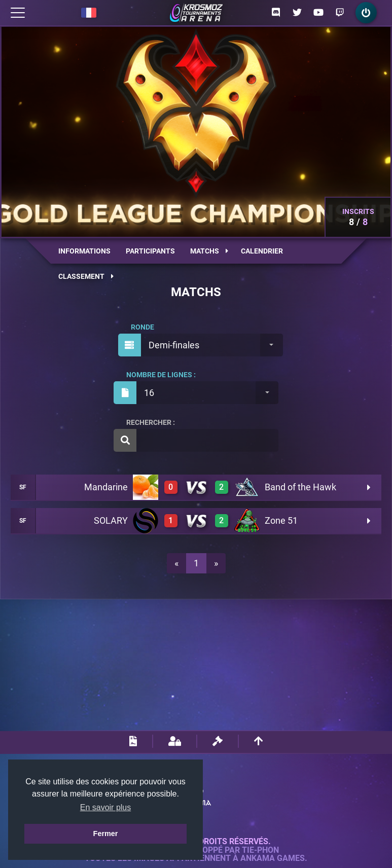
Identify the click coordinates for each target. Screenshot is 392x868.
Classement (86, 276)
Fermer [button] (106, 834)
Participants (150, 251)
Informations (84, 251)
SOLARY (111, 520)
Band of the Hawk (300, 487)
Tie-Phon (260, 850)
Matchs (209, 251)
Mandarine (106, 487)
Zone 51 (281, 520)
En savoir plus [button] (106, 807)
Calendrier (262, 251)
